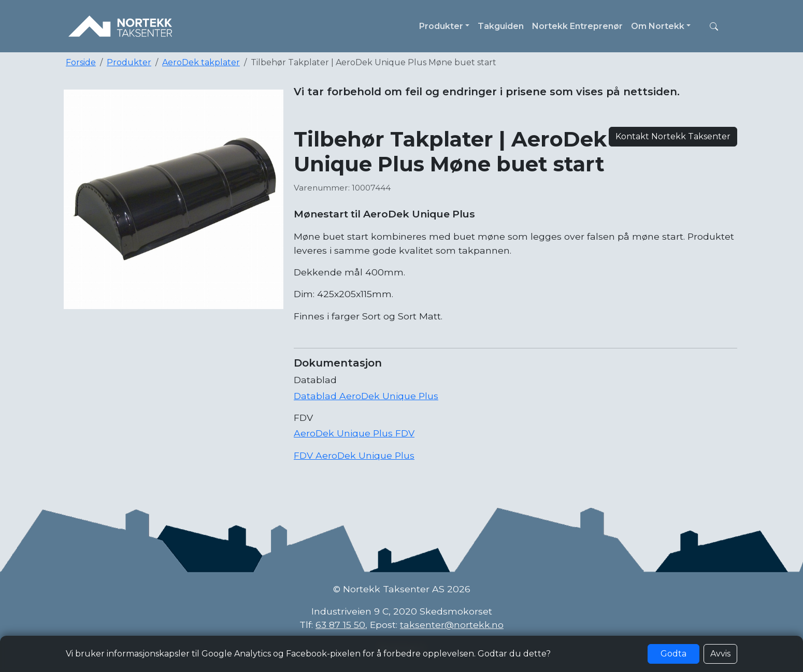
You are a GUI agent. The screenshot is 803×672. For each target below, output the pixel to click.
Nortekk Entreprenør (577, 26)
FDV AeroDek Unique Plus (354, 455)
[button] (714, 26)
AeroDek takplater (201, 62)
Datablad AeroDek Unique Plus (366, 396)
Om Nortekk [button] (658, 26)
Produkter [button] (441, 26)
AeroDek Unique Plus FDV (354, 433)
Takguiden (501, 26)
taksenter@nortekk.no (452, 625)
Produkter (129, 62)
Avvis (720, 654)
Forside (81, 62)
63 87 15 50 (340, 625)
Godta (673, 654)
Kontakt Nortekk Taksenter (673, 136)
